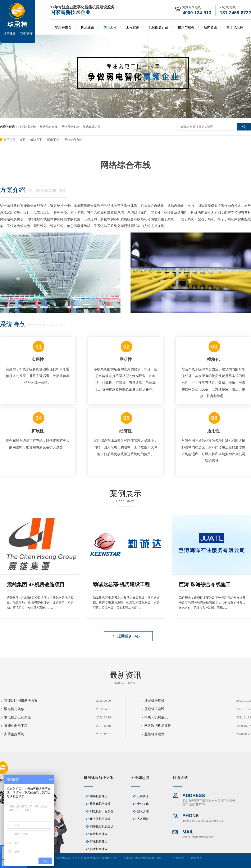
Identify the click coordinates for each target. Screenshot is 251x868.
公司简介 (143, 796)
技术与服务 (186, 27)
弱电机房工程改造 (18, 717)
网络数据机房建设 (158, 726)
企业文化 (143, 804)
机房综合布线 (49, 127)
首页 (23, 140)
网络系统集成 (70, 127)
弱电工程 (110, 27)
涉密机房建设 (154, 701)
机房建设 (87, 27)
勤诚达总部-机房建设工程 (121, 584)
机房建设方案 (92, 127)
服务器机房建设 (100, 819)
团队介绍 (143, 811)
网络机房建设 (99, 796)
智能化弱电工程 (16, 726)
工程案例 (133, 27)
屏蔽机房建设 (154, 709)
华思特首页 (63, 27)
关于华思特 (235, 27)
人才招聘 (143, 819)
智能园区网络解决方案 (21, 701)
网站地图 (197, 858)
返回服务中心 (129, 636)
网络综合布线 (73, 140)
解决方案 (37, 140)
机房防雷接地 (27, 127)
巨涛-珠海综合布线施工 (205, 584)
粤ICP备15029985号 (149, 858)
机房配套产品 (159, 27)
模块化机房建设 (156, 717)
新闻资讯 (210, 27)
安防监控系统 (14, 734)
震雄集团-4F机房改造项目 (36, 584)
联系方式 (181, 778)
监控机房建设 (154, 734)
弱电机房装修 (14, 709)
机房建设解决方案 (99, 778)
